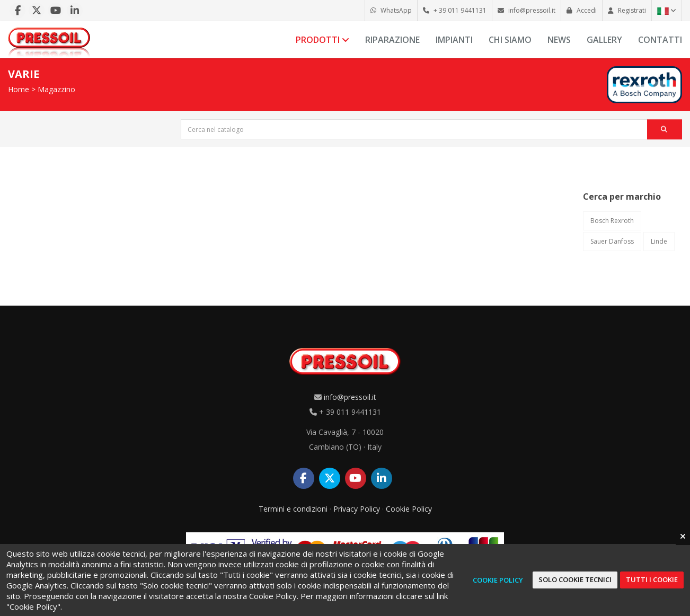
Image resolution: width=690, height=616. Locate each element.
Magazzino (56, 89)
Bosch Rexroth (612, 221)
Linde (659, 241)
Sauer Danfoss (612, 241)
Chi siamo (510, 40)
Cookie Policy (409, 509)
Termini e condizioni (293, 509)
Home (19, 89)
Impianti (454, 40)
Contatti (660, 40)
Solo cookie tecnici (575, 579)
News (559, 40)
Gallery (604, 40)
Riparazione (392, 40)
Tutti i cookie (652, 579)
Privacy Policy (357, 509)
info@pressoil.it (350, 397)
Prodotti (322, 40)
